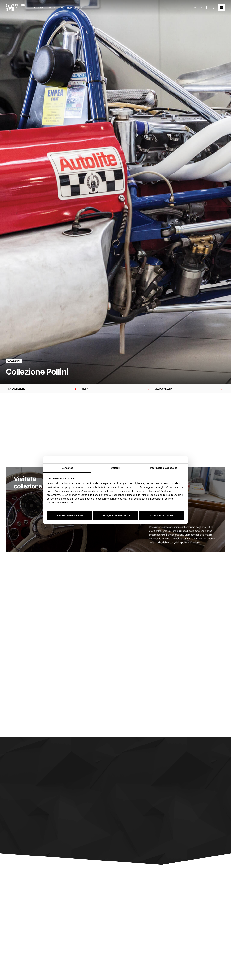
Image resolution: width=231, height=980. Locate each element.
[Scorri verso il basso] (225, 378)
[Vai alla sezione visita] (116, 389)
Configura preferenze (116, 515)
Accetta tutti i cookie (162, 515)
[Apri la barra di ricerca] (212, 8)
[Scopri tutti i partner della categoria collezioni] (14, 361)
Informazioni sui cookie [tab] (164, 468)
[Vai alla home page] (15, 8)
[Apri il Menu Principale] (222, 8)
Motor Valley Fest (72, 8)
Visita (52, 8)
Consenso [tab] (67, 468)
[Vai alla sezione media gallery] (189, 389)
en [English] (201, 8)
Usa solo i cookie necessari (69, 515)
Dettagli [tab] (116, 468)
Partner (38, 8)
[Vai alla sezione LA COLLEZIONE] (42, 389)
